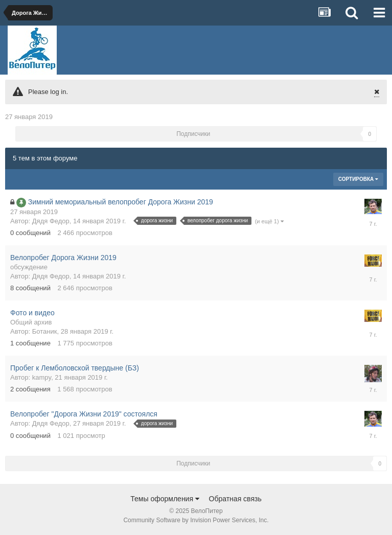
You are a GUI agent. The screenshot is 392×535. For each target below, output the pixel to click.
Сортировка (358, 179)
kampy (42, 377)
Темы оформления (165, 499)
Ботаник (45, 331)
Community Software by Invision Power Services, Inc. (196, 520)
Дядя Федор (51, 221)
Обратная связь (235, 499)
